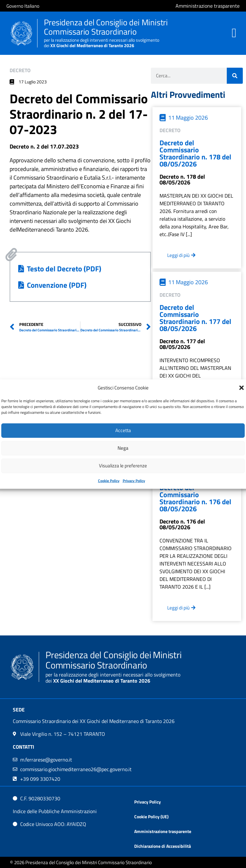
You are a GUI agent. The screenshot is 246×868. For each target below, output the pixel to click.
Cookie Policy (109, 480)
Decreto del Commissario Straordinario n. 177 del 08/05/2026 (195, 318)
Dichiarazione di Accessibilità (163, 846)
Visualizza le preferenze (123, 466)
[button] (242, 388)
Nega (123, 448)
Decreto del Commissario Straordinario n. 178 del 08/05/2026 (195, 153)
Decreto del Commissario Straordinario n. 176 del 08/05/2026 (195, 498)
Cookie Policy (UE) (151, 817)
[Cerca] (235, 76)
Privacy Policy (134, 480)
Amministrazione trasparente (163, 831)
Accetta (123, 430)
